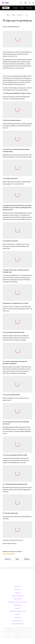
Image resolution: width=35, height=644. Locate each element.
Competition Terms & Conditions (17, 602)
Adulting (27, 559)
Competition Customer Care (18, 611)
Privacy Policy (18, 599)
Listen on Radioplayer (18, 624)
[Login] (30, 3)
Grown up (8, 559)
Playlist (22, 8)
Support (17, 608)
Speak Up (17, 618)
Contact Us (17, 586)
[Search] (21, 3)
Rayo (8, 15)
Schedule (16, 8)
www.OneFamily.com (9, 554)
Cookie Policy (17, 605)
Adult (17, 559)
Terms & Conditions (18, 596)
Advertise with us (18, 621)
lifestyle (20, 15)
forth (13, 15)
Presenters (29, 8)
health (27, 15)
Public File (17, 590)
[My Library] (25, 3)
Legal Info (18, 593)
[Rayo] (11, 574)
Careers (17, 614)
